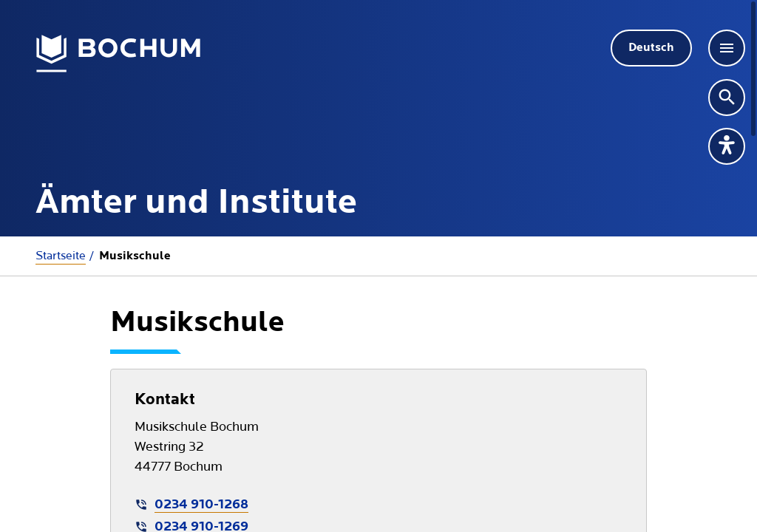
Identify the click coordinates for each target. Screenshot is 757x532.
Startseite (61, 256)
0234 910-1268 (201, 505)
